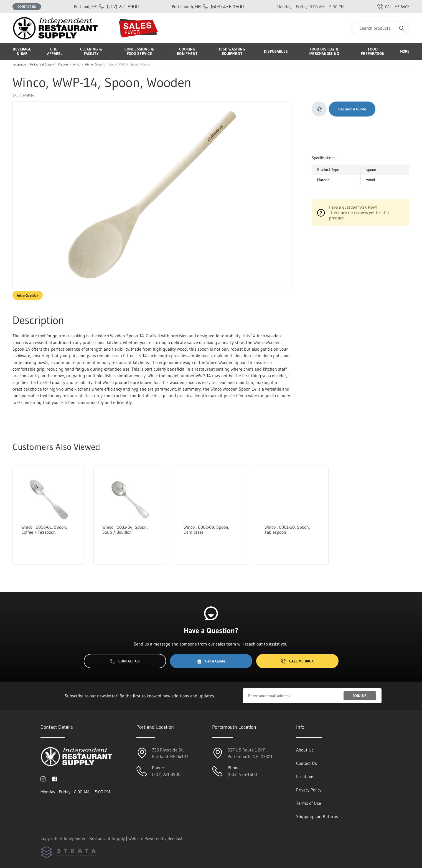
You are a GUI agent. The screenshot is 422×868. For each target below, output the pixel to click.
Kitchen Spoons (95, 64)
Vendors (63, 64)
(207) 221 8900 (166, 774)
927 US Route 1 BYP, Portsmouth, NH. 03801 (250, 753)
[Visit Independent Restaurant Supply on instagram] (43, 778)
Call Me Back (297, 661)
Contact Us (27, 7)
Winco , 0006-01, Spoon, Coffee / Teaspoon (44, 530)
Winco (77, 64)
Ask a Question (28, 295)
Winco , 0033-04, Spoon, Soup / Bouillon (125, 530)
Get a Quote (211, 661)
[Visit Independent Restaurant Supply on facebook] (55, 778)
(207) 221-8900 (106, 7)
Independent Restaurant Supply (33, 64)
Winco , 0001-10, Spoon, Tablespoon (287, 530)
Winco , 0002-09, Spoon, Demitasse (206, 530)
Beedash (176, 838)
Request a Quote (352, 109)
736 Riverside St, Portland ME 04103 (170, 753)
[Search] (380, 28)
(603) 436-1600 (208, 7)
